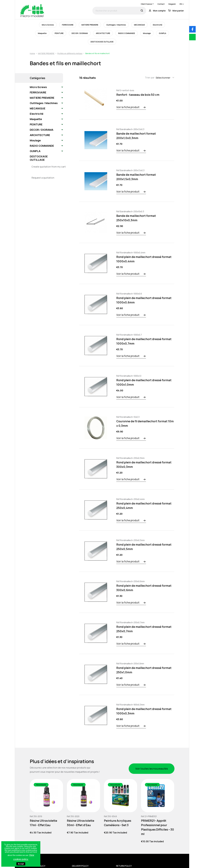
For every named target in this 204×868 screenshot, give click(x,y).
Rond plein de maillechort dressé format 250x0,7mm (144, 629)
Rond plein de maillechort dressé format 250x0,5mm (144, 547)
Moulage (147, 33)
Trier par (150, 78)
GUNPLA (162, 33)
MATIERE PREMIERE (90, 25)
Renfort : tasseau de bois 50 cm (138, 95)
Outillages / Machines (116, 25)
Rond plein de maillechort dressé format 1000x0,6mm (144, 300)
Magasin (172, 4)
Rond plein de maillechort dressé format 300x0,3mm (144, 465)
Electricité (158, 25)
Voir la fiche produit (128, 107)
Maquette (42, 33)
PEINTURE (59, 33)
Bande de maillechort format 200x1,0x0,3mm (136, 136)
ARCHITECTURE (103, 33)
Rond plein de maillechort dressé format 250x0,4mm (144, 506)
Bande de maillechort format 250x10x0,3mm (136, 218)
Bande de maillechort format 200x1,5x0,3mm (136, 177)
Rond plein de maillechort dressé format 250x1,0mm (144, 670)
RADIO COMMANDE (127, 33)
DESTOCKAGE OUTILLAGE (102, 42)
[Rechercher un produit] (119, 11)
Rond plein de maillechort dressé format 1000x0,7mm (144, 341)
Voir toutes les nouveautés (152, 769)
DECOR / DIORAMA (80, 33)
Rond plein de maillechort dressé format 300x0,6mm (144, 588)
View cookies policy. (24, 857)
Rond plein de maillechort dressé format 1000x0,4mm (144, 259)
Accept (21, 864)
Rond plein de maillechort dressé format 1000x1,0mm (144, 382)
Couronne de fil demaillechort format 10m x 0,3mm (145, 423)
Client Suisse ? (147, 4)
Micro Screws (48, 25)
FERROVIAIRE (68, 25)
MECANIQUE (139, 25)
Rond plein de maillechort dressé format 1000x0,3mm (144, 711)
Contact (161, 4)
